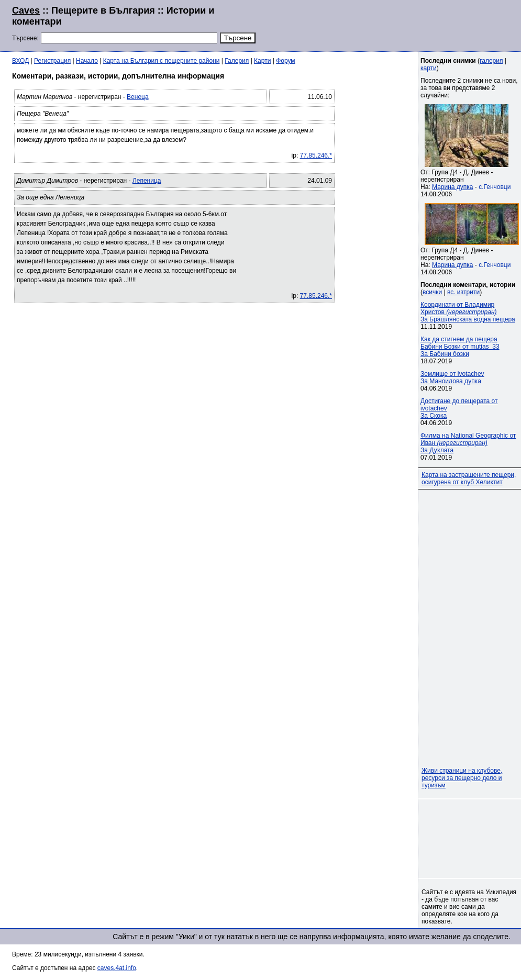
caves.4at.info (117, 968)
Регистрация (52, 61)
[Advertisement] (382, 25)
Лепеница (147, 181)
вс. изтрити (463, 292)
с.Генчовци (495, 187)
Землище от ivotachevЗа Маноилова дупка (452, 377)
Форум (285, 61)
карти (429, 68)
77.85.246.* (316, 155)
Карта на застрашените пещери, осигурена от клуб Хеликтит (469, 478)
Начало (87, 61)
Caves (26, 10)
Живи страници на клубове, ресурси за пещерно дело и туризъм (462, 778)
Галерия (237, 61)
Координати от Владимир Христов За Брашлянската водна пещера (468, 312)
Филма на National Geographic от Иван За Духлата (468, 443)
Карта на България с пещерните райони (162, 61)
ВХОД (20, 61)
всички (432, 292)
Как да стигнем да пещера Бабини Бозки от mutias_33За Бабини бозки (460, 347)
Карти (262, 61)
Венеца (138, 97)
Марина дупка (453, 187)
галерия (491, 61)
